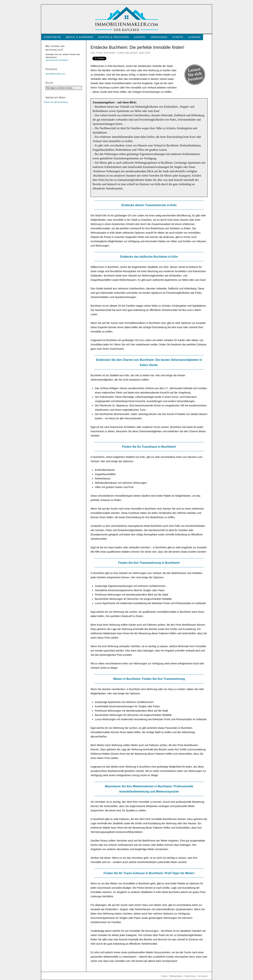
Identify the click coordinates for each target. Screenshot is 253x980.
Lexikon (194, 37)
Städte (178, 37)
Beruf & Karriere (80, 37)
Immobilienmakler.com (55, 74)
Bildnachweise (176, 976)
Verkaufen (159, 37)
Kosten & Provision (114, 37)
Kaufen (140, 37)
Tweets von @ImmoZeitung (56, 102)
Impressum (203, 976)
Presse (164, 976)
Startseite (52, 37)
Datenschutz (190, 976)
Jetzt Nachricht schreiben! (57, 60)
